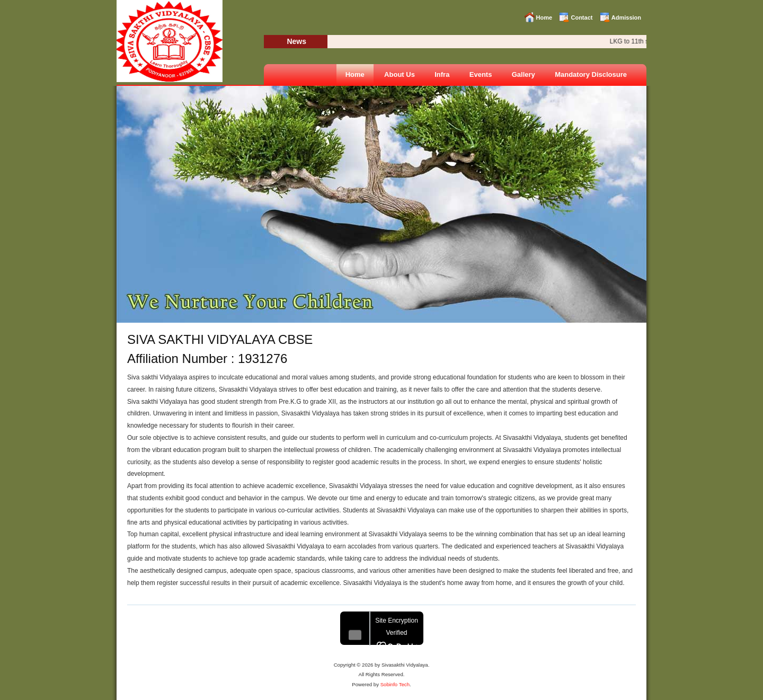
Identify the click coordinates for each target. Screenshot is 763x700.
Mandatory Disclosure (591, 74)
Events (481, 74)
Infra (442, 74)
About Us (400, 74)
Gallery (524, 74)
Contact (582, 17)
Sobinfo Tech (395, 684)
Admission (626, 17)
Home (544, 17)
